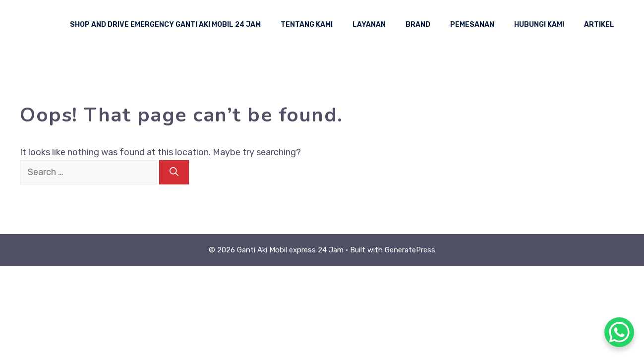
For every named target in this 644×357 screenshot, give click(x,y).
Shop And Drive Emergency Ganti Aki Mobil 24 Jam (165, 25)
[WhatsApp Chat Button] (619, 332)
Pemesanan (472, 25)
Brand (418, 25)
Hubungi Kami (539, 25)
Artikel (599, 25)
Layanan (369, 25)
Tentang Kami (307, 25)
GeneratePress (410, 250)
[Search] (174, 172)
